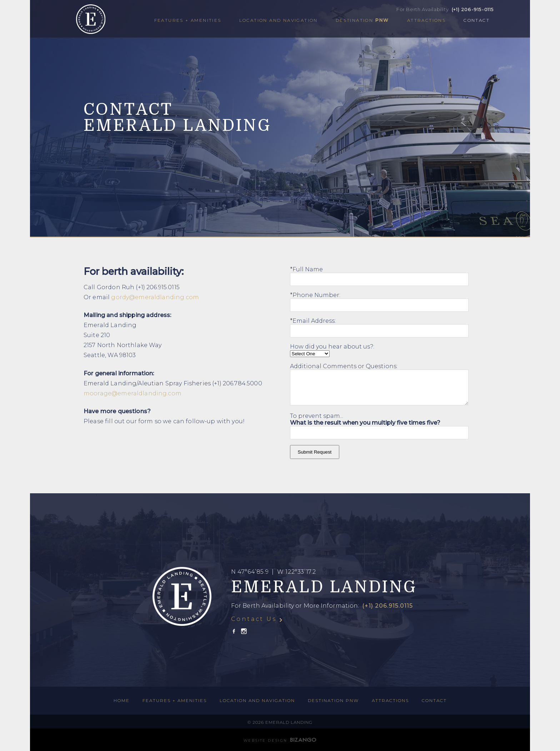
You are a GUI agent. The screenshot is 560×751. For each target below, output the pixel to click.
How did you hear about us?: (332, 347)
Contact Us (254, 619)
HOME (122, 700)
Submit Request (315, 452)
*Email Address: (313, 321)
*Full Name (306, 269)
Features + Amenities (188, 20)
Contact (477, 20)
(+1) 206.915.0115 (387, 606)
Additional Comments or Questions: (344, 366)
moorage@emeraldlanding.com (132, 393)
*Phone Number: (315, 295)
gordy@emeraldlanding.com (155, 297)
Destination (362, 20)
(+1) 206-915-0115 (473, 9)
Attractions (426, 20)
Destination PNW (333, 700)
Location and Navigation (279, 20)
